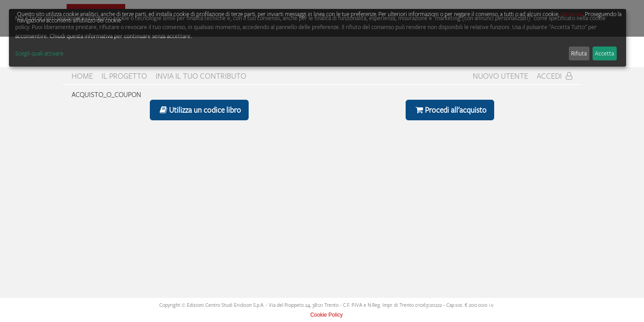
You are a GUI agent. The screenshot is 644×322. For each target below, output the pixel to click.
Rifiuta (579, 53)
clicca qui (572, 14)
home (82, 76)
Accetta (604, 53)
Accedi (555, 76)
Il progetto (124, 76)
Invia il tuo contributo (201, 76)
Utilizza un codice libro (199, 110)
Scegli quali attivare (39, 53)
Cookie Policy (327, 315)
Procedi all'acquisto (450, 110)
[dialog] (318, 38)
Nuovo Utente (500, 76)
